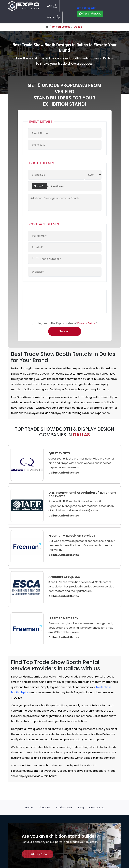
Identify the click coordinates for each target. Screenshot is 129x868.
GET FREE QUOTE (86, 8)
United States (61, 27)
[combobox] (33, 258)
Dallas (78, 27)
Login (52, 6)
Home (29, 807)
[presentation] (53, 301)
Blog (81, 807)
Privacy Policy (86, 323)
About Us (44, 807)
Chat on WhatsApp (90, 14)
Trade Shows (64, 807)
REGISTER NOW (38, 854)
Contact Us (97, 807)
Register (53, 17)
